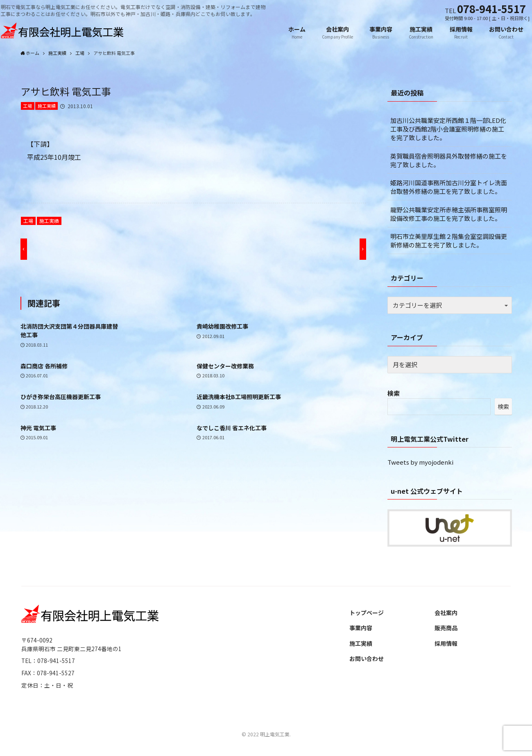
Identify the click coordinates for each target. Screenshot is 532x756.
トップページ (367, 613)
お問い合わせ (367, 659)
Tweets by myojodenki (420, 462)
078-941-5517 (491, 8)
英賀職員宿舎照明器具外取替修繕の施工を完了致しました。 (449, 161)
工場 (27, 106)
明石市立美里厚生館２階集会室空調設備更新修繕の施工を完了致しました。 (449, 241)
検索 (394, 394)
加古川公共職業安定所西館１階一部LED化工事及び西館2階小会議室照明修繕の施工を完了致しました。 (448, 129)
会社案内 (446, 613)
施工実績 (47, 106)
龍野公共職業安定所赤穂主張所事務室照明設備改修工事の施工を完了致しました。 (449, 214)
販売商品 (446, 628)
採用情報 (446, 644)
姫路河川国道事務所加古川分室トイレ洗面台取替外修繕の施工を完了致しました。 (449, 187)
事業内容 (361, 628)
